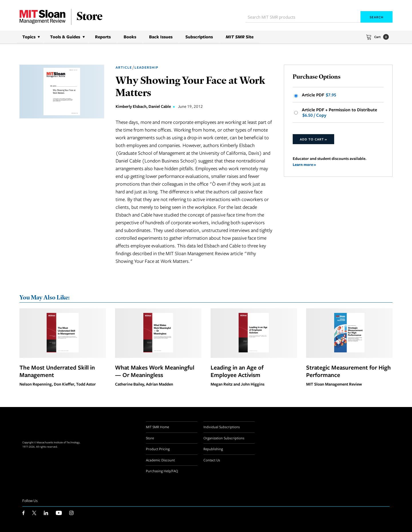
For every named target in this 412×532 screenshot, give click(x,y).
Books (130, 37)
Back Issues (161, 37)
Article (124, 67)
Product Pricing (158, 449)
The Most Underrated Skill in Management (57, 371)
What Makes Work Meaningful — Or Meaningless (155, 371)
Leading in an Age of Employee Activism (237, 371)
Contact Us (212, 460)
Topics (29, 37)
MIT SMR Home (158, 427)
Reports (103, 37)
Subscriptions (199, 37)
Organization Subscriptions (224, 438)
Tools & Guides (65, 37)
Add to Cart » (313, 140)
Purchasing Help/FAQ (162, 471)
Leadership (146, 67)
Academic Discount (160, 460)
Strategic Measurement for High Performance (348, 371)
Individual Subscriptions (222, 427)
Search (377, 17)
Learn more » (304, 165)
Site (240, 37)
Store (150, 438)
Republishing (213, 449)
